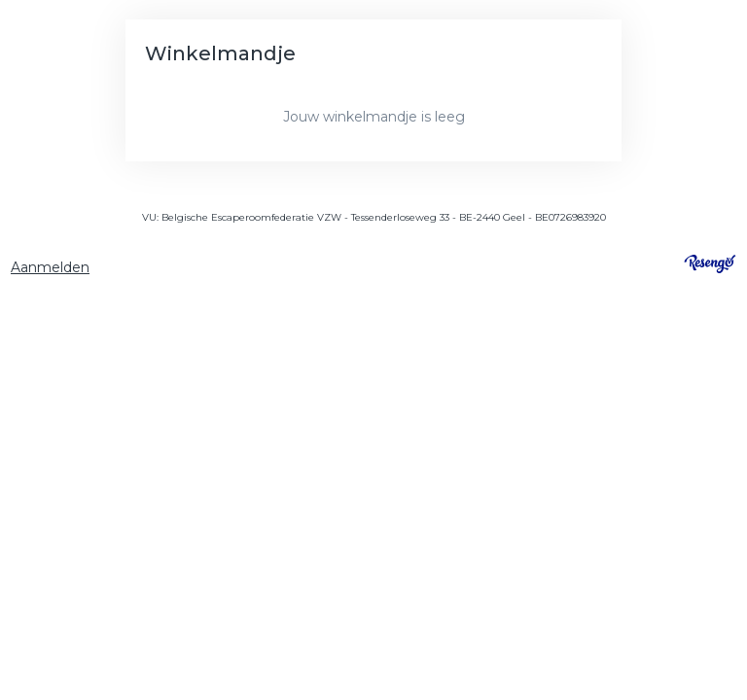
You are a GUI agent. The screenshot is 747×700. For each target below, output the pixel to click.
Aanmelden (50, 267)
